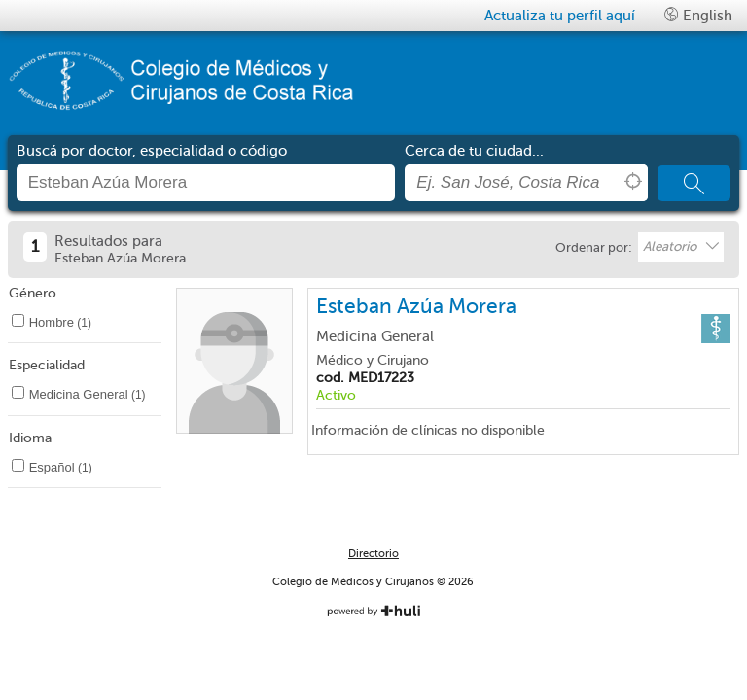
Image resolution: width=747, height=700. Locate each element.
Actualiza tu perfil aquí (560, 16)
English (698, 15)
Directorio (373, 554)
